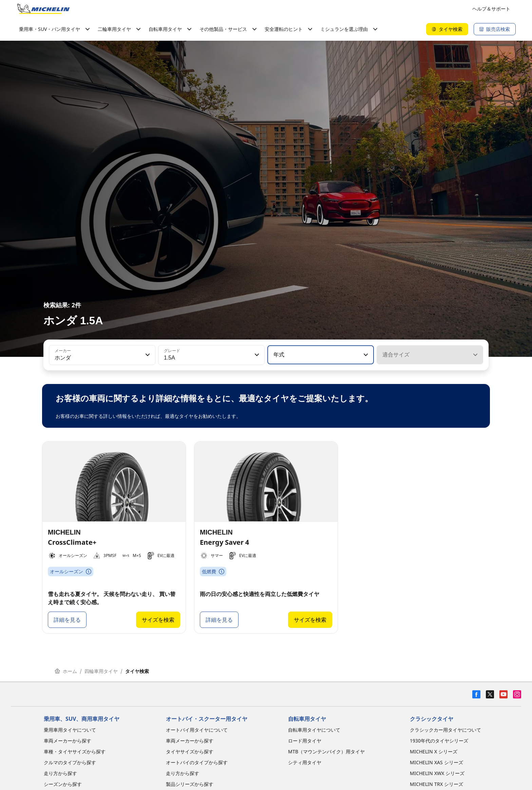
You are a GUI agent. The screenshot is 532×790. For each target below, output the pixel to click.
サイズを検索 (158, 620)
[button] (147, 355)
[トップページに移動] (43, 9)
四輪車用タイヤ (101, 671)
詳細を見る (67, 620)
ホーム (66, 671)
